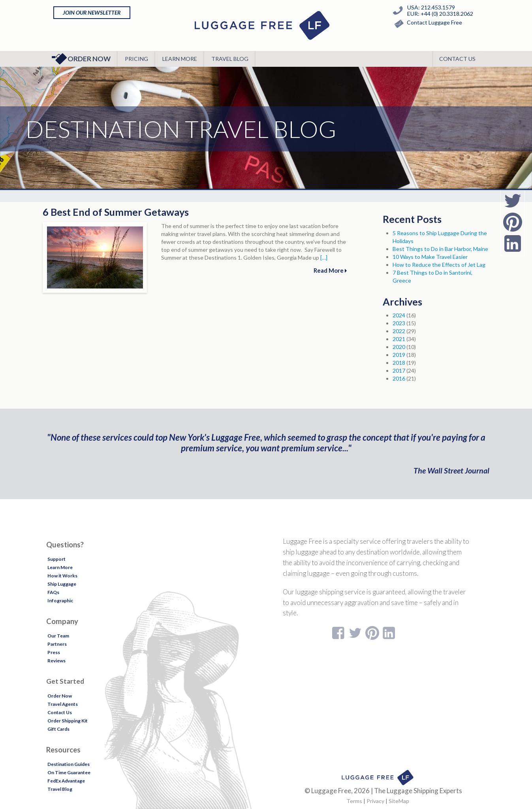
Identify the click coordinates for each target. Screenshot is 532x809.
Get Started (65, 681)
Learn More (180, 59)
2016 (399, 378)
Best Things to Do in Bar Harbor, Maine (440, 249)
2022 (399, 331)
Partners (57, 644)
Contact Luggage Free (426, 24)
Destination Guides (69, 764)
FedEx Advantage (66, 781)
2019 (399, 355)
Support (56, 559)
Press (54, 652)
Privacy (375, 801)
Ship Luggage (62, 584)
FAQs (53, 592)
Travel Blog (230, 59)
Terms (354, 801)
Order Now (81, 59)
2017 (399, 371)
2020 (399, 347)
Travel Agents (63, 704)
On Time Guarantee (69, 772)
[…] (324, 257)
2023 (399, 323)
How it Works (62, 576)
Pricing (136, 59)
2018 (399, 363)
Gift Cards (58, 729)
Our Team (58, 636)
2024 (399, 315)
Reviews (56, 661)
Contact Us (457, 59)
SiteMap (399, 801)
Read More (330, 270)
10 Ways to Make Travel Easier (430, 257)
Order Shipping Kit (68, 721)
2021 (399, 339)
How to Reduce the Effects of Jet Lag (439, 265)
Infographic (60, 601)
